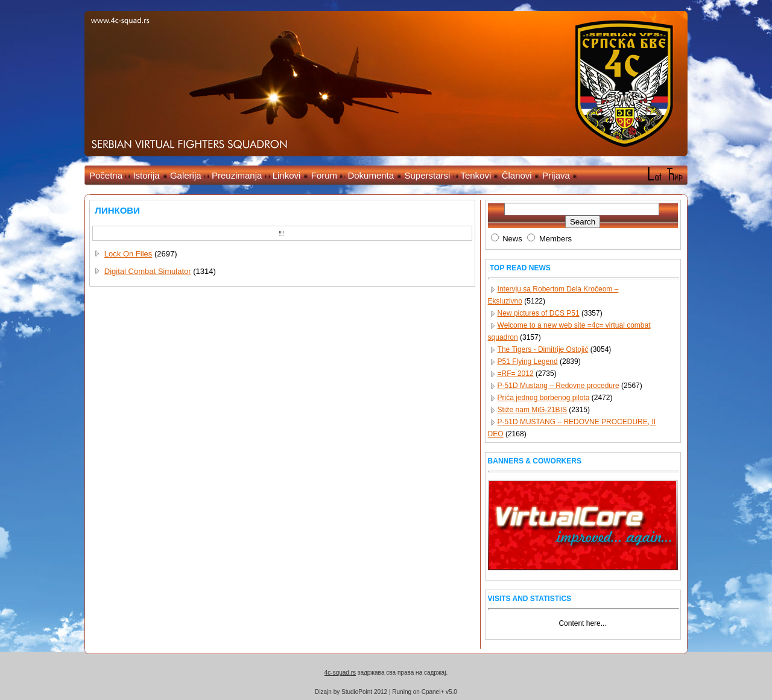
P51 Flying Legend (528, 361)
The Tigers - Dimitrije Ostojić (543, 349)
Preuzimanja (237, 175)
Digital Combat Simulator (148, 271)
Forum (324, 175)
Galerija (186, 175)
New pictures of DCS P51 (539, 313)
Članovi (517, 175)
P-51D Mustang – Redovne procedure (558, 386)
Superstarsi (427, 175)
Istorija (146, 175)
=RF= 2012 (516, 374)
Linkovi (287, 175)
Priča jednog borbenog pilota (544, 398)
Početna (106, 175)
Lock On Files (128, 254)
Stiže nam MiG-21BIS (532, 410)
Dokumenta (371, 175)
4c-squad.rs (340, 673)
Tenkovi (476, 175)
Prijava (556, 175)
